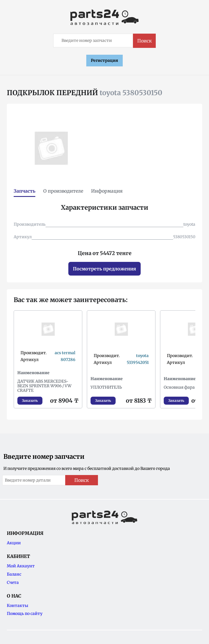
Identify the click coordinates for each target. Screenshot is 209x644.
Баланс (14, 574)
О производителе (63, 191)
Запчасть (24, 191)
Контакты (18, 606)
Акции (14, 543)
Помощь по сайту (25, 614)
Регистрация (104, 60)
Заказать (30, 401)
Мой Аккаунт (21, 566)
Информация (107, 191)
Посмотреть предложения (104, 269)
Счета (13, 582)
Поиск (145, 41)
